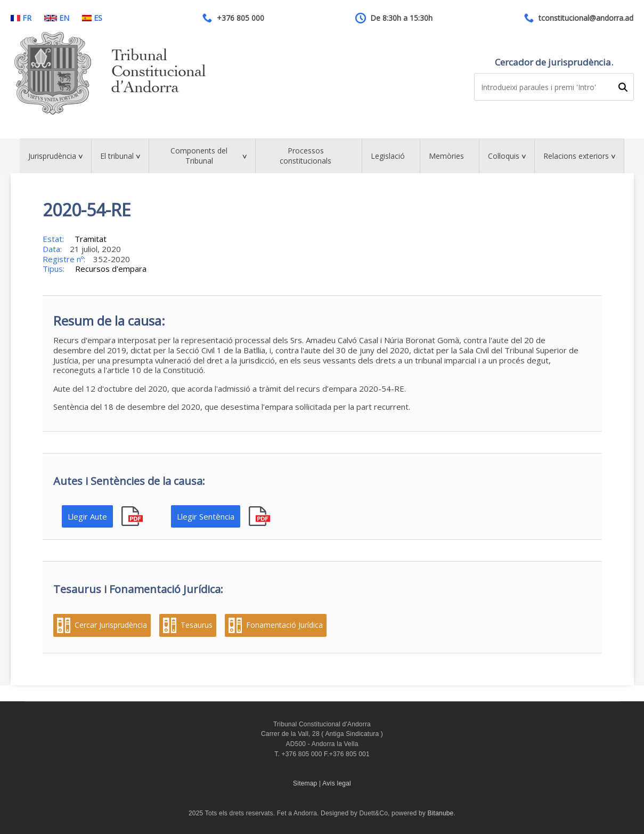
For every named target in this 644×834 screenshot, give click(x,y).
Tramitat (91, 239)
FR (21, 18)
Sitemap (305, 783)
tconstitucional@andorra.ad (586, 18)
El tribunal (117, 156)
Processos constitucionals (305, 156)
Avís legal (337, 783)
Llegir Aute (87, 516)
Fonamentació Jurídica (284, 625)
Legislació (388, 156)
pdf (133, 517)
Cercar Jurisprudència (111, 625)
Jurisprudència (52, 156)
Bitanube (441, 813)
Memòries (446, 156)
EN (57, 18)
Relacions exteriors (576, 156)
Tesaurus (197, 625)
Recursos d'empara (111, 269)
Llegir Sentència (206, 516)
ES (92, 18)
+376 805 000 (241, 18)
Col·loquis (504, 156)
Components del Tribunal (199, 156)
